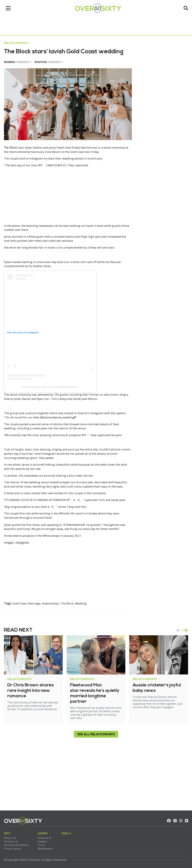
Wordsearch (48, 846)
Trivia (44, 843)
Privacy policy (16, 846)
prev (176, 680)
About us (13, 836)
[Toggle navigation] (11, 9)
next (182, 680)
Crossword (47, 836)
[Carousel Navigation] (179, 680)
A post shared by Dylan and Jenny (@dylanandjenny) (53, 409)
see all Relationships (96, 787)
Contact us (14, 839)
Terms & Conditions (19, 843)
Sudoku (45, 839)
